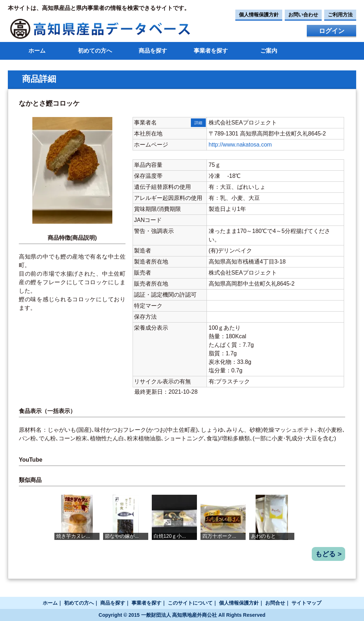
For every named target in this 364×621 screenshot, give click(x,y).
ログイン (332, 31)
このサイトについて (190, 603)
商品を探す (153, 51)
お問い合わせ (303, 15)
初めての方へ (95, 51)
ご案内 (269, 51)
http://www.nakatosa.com (240, 145)
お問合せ (275, 603)
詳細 (198, 123)
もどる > (328, 554)
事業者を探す (211, 51)
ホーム (37, 51)
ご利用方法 (340, 15)
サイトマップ (306, 603)
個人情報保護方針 (259, 15)
